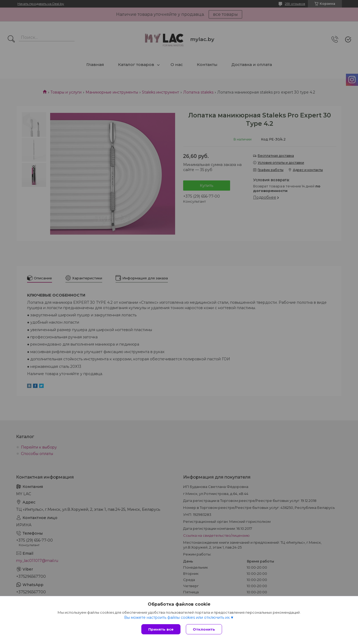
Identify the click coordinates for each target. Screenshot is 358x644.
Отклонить (204, 629)
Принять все (161, 629)
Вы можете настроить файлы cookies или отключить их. (177, 617)
